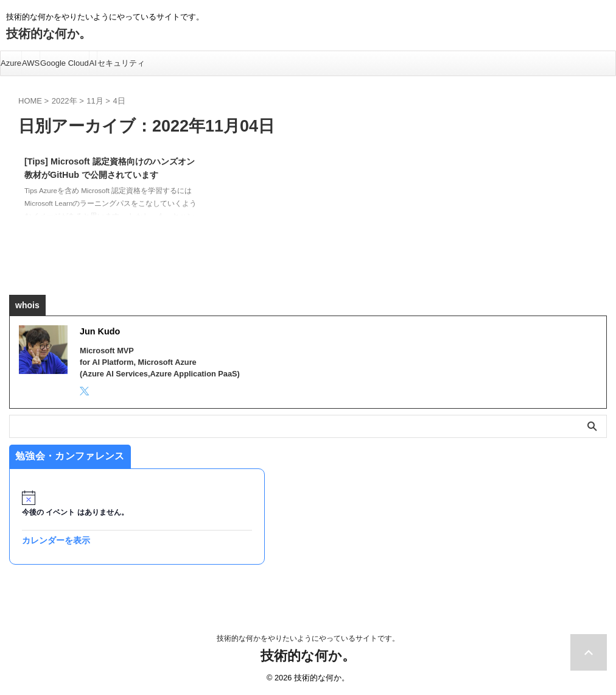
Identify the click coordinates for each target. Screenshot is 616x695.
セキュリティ (121, 63)
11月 (95, 101)
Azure (11, 63)
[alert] (137, 504)
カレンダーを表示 (56, 540)
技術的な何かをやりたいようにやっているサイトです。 (308, 638)
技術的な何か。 (49, 34)
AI (93, 63)
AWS (31, 63)
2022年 (65, 101)
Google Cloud (65, 63)
